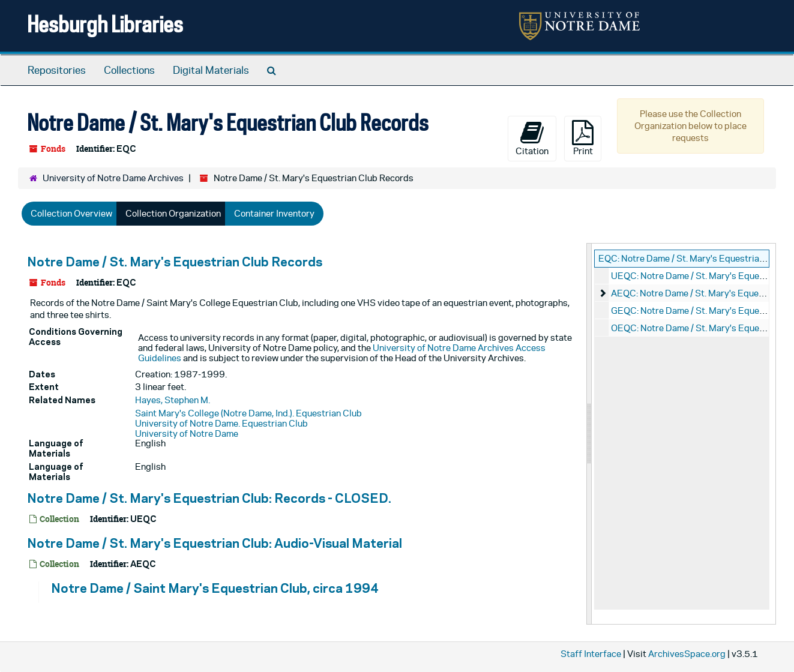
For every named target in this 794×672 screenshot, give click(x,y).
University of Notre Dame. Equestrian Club (221, 423)
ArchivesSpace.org (687, 654)
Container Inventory (274, 213)
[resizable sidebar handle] (589, 434)
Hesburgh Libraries (105, 24)
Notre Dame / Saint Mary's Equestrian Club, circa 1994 (215, 588)
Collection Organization (173, 213)
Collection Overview (71, 213)
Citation (532, 138)
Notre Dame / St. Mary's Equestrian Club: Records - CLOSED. (209, 498)
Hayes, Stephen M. (173, 400)
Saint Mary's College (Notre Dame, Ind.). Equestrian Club (248, 413)
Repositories (57, 70)
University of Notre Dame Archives (113, 178)
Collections (129, 70)
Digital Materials (211, 70)
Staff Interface (591, 654)
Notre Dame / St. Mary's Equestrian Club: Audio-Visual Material (215, 543)
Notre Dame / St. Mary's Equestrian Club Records (175, 262)
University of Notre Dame (187, 433)
